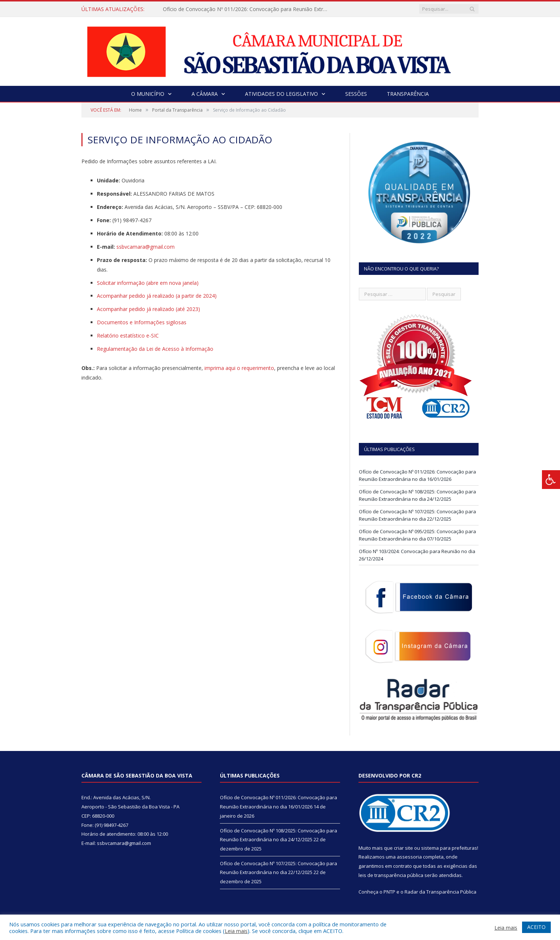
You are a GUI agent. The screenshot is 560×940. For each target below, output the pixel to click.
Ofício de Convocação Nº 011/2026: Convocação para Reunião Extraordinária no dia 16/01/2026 (248, 9)
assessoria (409, 857)
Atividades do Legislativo (281, 94)
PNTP (389, 892)
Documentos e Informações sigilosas (142, 322)
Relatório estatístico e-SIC (128, 336)
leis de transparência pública (391, 875)
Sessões (356, 94)
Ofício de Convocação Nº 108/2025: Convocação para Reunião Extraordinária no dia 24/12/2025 (417, 495)
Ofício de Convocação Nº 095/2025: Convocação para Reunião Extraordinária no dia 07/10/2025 (417, 535)
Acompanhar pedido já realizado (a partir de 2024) (157, 296)
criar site (403, 848)
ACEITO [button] (536, 927)
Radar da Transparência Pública (440, 892)
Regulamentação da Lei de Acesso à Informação (155, 349)
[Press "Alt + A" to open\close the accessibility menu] (551, 480)
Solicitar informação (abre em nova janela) (148, 283)
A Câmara (205, 94)
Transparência (408, 94)
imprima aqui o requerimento (239, 368)
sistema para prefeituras (449, 848)
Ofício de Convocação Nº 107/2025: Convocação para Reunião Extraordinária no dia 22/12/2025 (417, 515)
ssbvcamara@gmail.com (146, 247)
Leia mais (236, 931)
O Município (148, 94)
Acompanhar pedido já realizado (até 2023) (148, 309)
